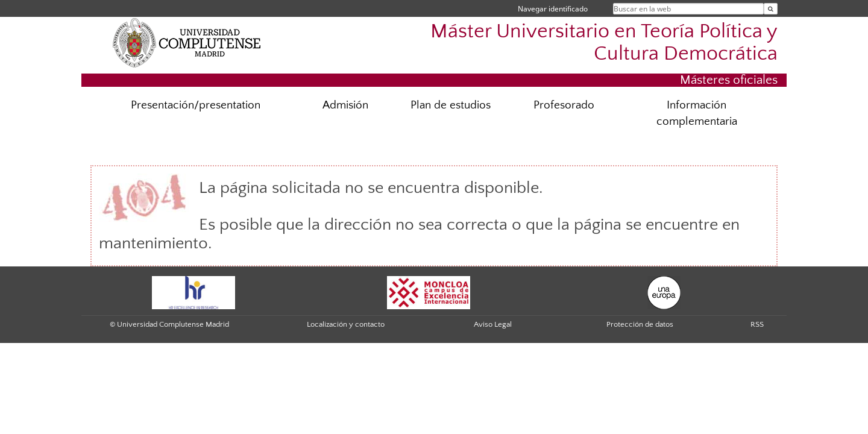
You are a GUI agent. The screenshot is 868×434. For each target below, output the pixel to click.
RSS (757, 324)
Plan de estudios (451, 105)
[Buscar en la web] (771, 9)
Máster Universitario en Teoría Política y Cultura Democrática (604, 43)
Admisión (345, 105)
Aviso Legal (493, 324)
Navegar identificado (553, 9)
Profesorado (564, 105)
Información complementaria (697, 113)
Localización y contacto (346, 324)
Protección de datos (640, 324)
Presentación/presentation (196, 105)
